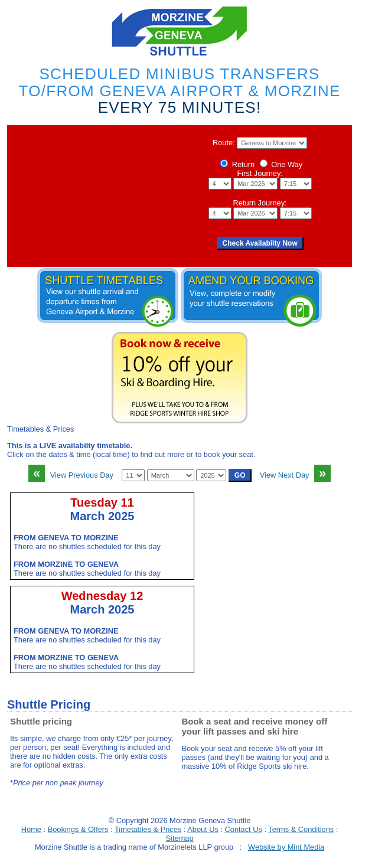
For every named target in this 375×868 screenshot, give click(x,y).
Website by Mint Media (286, 847)
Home (31, 829)
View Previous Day (71, 475)
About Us (203, 829)
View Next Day (296, 475)
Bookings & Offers (78, 829)
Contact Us (244, 829)
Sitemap (180, 838)
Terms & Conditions (301, 829)
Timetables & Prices (148, 829)
